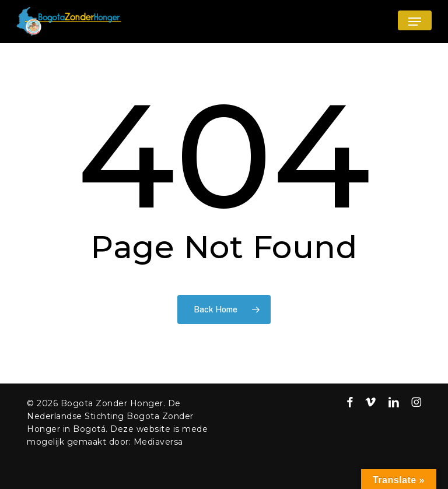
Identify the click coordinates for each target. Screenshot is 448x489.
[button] (415, 22)
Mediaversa (158, 442)
